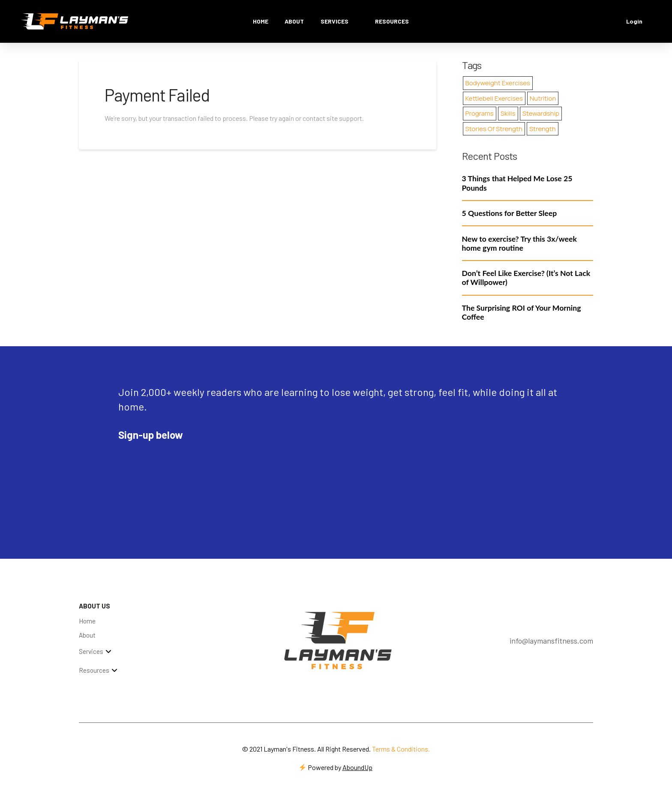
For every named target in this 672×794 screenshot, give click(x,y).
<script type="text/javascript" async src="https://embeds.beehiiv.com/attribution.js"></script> (183, 467)
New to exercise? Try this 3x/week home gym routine (519, 243)
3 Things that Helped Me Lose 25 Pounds (517, 183)
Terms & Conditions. (401, 749)
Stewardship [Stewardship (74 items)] (541, 113)
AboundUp (357, 767)
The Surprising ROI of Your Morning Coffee (522, 312)
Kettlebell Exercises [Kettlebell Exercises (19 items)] (494, 98)
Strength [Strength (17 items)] (543, 129)
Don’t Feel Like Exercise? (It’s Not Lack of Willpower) (526, 278)
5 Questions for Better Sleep (510, 213)
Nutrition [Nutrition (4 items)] (543, 98)
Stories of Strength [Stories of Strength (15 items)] (494, 129)
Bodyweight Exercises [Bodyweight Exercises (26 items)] (498, 83)
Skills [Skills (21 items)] (508, 113)
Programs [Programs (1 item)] (480, 113)
